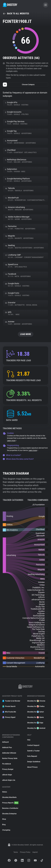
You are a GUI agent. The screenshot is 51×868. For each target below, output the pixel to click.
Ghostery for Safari (35, 712)
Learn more (12, 441)
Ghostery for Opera (35, 717)
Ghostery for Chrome (36, 701)
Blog (4, 825)
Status (5, 792)
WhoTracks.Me (9, 712)
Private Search (9, 706)
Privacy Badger (8, 769)
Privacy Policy (25, 852)
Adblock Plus (7, 748)
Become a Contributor (10, 808)
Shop (4, 819)
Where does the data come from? (18, 459)
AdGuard (5, 742)
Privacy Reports (10, 803)
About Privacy (32, 767)
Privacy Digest (9, 717)
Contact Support (33, 745)
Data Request (32, 756)
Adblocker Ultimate (9, 753)
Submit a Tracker (33, 751)
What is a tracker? (12, 455)
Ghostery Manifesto (9, 797)
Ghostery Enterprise (9, 814)
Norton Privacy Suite (10, 758)
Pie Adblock (7, 764)
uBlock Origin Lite (9, 780)
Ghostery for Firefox (36, 706)
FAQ (29, 740)
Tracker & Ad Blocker (11, 701)
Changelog (6, 830)
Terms (16, 852)
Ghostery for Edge (35, 723)
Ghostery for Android (36, 728)
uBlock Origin (7, 775)
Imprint (35, 852)
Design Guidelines (34, 762)
